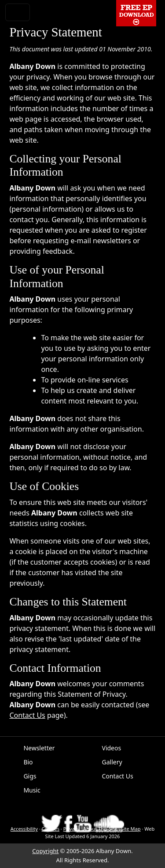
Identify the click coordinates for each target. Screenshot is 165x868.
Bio (28, 762)
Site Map (131, 829)
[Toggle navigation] (18, 12)
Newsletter (39, 748)
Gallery (112, 762)
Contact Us (27, 715)
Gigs (30, 776)
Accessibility (24, 829)
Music (32, 790)
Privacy (71, 829)
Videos (112, 748)
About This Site (100, 829)
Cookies (51, 829)
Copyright (45, 851)
